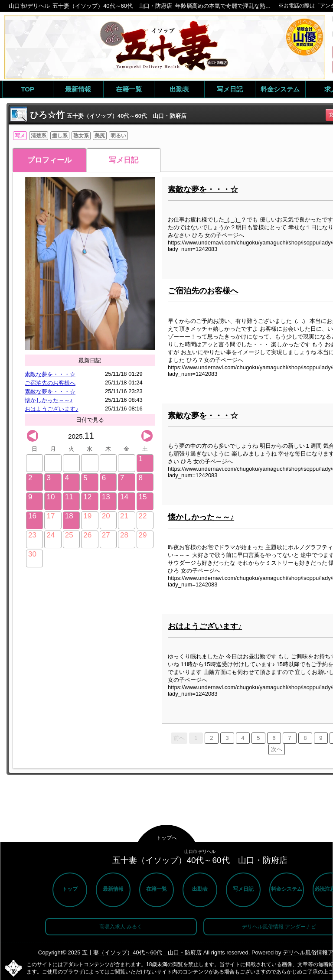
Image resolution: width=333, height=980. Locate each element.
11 (69, 497)
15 (143, 497)
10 (51, 497)
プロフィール (49, 160)
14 (124, 497)
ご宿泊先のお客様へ (50, 383)
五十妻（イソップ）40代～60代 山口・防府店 (142, 952)
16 (32, 516)
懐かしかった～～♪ (49, 400)
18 (69, 516)
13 (106, 497)
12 (87, 497)
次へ (277, 749)
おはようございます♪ (52, 409)
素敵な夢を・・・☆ (50, 374)
